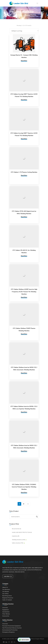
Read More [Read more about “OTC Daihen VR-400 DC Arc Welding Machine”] (24, 256)
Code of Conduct (7, 600)
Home (11, 15)
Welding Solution (19, 540)
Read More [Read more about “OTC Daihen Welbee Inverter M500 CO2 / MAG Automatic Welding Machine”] (24, 451)
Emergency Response (9, 632)
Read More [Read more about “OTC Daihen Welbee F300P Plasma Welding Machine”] (24, 334)
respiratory (16, 536)
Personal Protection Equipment (12, 626)
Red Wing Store (7, 596)
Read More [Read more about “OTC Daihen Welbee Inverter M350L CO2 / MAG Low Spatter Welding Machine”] (24, 412)
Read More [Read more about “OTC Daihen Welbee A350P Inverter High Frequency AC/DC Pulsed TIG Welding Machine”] (24, 297)
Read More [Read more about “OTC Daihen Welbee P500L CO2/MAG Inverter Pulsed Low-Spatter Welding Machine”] (24, 492)
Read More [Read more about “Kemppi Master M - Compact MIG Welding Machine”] (24, 61)
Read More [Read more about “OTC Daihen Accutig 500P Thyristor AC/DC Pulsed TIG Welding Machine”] (24, 139)
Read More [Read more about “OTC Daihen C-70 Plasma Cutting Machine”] (24, 175)
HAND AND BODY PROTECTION (22, 532)
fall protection (17, 529)
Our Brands (6, 592)
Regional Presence (8, 598)
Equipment (6, 610)
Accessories (6, 616)
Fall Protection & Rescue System (12, 628)
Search (37, 517)
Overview (5, 608)
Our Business (6, 589)
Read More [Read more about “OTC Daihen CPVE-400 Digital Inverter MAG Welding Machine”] (24, 217)
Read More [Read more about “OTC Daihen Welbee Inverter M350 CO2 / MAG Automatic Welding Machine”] (24, 373)
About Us (5, 587)
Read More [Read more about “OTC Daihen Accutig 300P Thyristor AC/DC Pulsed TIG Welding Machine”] (24, 100)
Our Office (5, 594)
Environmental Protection (10, 630)
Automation (6, 612)
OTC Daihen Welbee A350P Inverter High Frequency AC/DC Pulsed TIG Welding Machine (24, 292)
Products (19, 15)
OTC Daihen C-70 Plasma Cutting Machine (24, 172)
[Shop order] (24, 31)
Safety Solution (18, 543)
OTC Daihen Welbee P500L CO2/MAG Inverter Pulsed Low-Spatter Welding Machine (24, 487)
